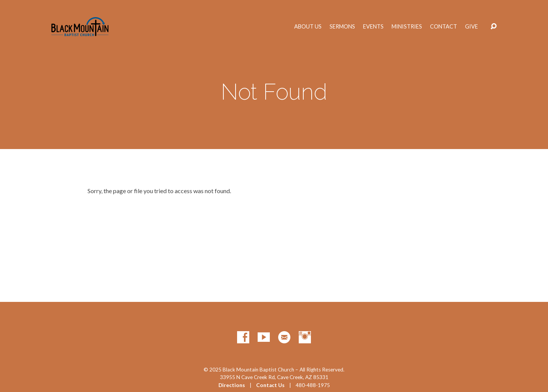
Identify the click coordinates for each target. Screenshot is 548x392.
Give (472, 27)
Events (373, 27)
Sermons (342, 27)
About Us (308, 27)
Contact (444, 27)
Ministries (407, 27)
